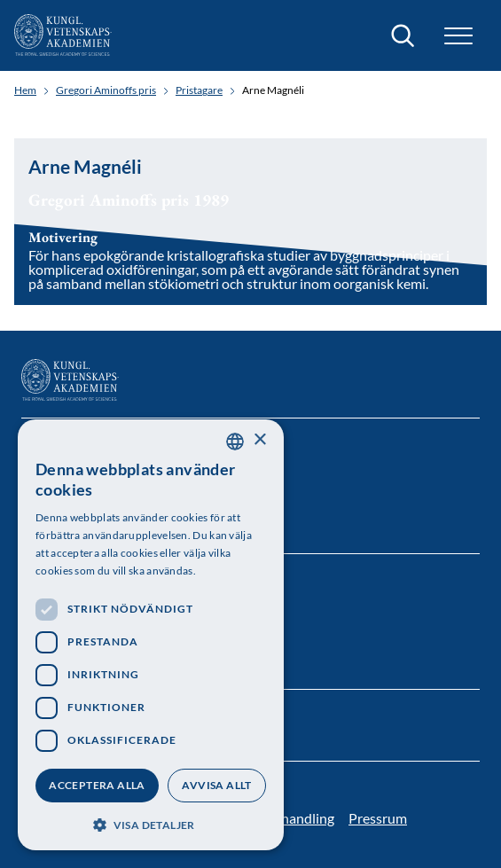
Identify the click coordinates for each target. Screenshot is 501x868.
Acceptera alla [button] (97, 785)
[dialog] (151, 635)
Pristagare (199, 90)
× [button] (259, 440)
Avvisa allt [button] (216, 785)
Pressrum (378, 818)
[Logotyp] (63, 35)
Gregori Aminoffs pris (106, 90)
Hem (25, 90)
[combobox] (235, 442)
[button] (458, 36)
